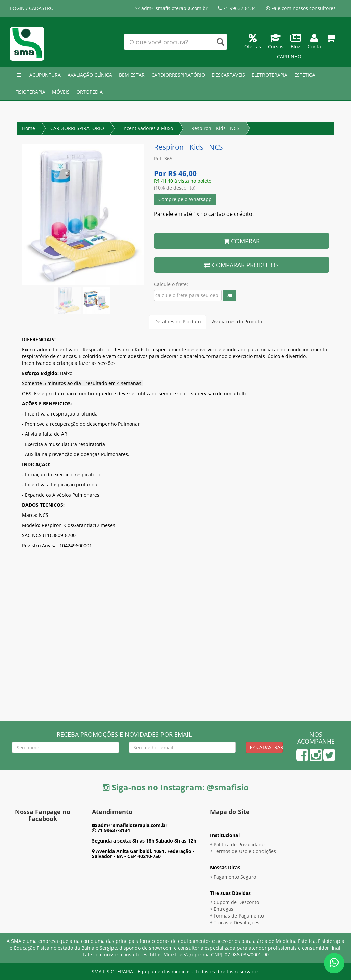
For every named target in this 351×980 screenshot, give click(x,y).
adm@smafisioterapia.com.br (171, 8)
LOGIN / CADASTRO (32, 8)
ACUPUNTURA (45, 75)
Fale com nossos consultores (301, 8)
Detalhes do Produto (178, 321)
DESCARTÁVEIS (228, 75)
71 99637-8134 (237, 8)
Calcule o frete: (171, 284)
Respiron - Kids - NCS (215, 128)
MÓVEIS (61, 92)
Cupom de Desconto (236, 902)
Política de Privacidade (239, 844)
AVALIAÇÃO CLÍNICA (90, 75)
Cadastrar (267, 747)
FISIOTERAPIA (30, 92)
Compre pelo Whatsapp (185, 199)
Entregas (223, 909)
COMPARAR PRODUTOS (242, 265)
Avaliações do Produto (237, 321)
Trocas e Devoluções (236, 922)
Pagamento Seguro (235, 877)
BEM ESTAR (132, 75)
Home (29, 128)
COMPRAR (242, 241)
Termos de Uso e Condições (245, 851)
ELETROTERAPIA (270, 75)
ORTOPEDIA (90, 92)
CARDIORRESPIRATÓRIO (178, 75)
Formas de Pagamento (239, 916)
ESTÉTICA (305, 75)
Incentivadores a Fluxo (148, 128)
